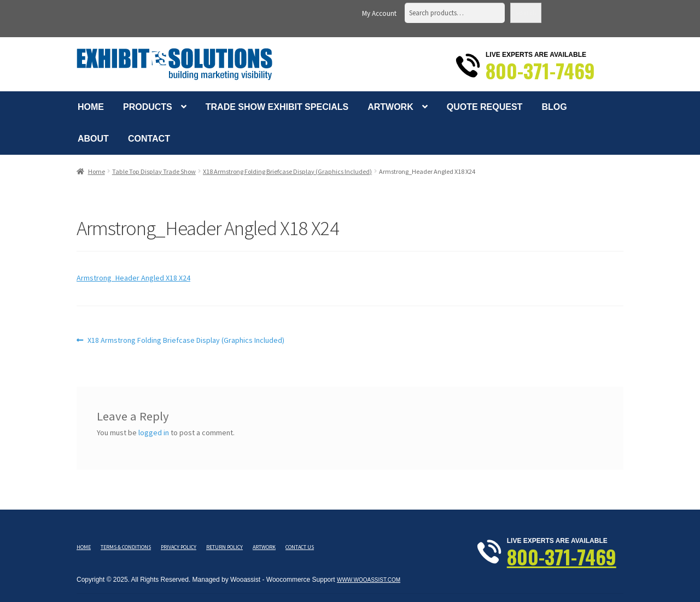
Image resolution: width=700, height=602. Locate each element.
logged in (154, 432)
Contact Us (300, 547)
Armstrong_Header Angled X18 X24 (133, 278)
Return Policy (224, 547)
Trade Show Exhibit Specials (277, 107)
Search (526, 13)
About (93, 139)
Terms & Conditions (126, 547)
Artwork (390, 107)
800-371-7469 (540, 71)
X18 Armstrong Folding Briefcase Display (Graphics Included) (287, 171)
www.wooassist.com (369, 580)
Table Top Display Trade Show (154, 171)
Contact (149, 139)
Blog (554, 107)
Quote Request (485, 107)
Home (91, 107)
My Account (379, 13)
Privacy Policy (179, 547)
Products (148, 107)
